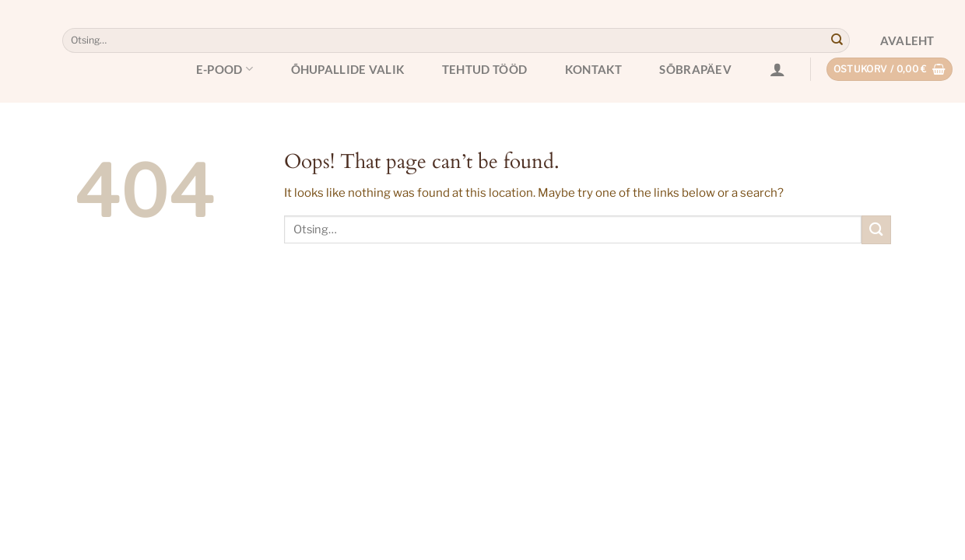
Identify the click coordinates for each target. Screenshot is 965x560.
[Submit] (837, 40)
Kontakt (593, 69)
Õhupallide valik (348, 69)
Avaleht (907, 40)
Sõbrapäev (695, 69)
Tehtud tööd (484, 69)
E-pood (225, 69)
